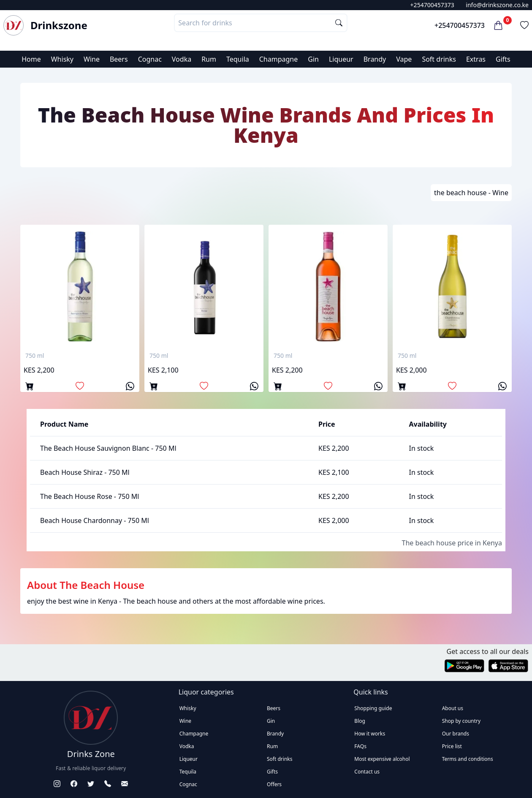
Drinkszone (59, 25)
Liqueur (341, 59)
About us (453, 708)
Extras (476, 59)
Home (31, 59)
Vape (404, 59)
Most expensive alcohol (382, 759)
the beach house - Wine (471, 193)
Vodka (182, 59)
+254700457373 (432, 5)
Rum (209, 59)
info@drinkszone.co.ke (497, 5)
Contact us (367, 772)
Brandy (375, 59)
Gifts (503, 59)
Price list (452, 746)
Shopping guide (373, 708)
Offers (274, 784)
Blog (360, 721)
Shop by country (461, 721)
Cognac (150, 59)
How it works (370, 734)
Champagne (279, 59)
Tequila (238, 59)
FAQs (360, 746)
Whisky (62, 59)
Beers (119, 59)
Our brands (456, 734)
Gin (313, 59)
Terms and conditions (468, 759)
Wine (92, 59)
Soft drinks (439, 59)
